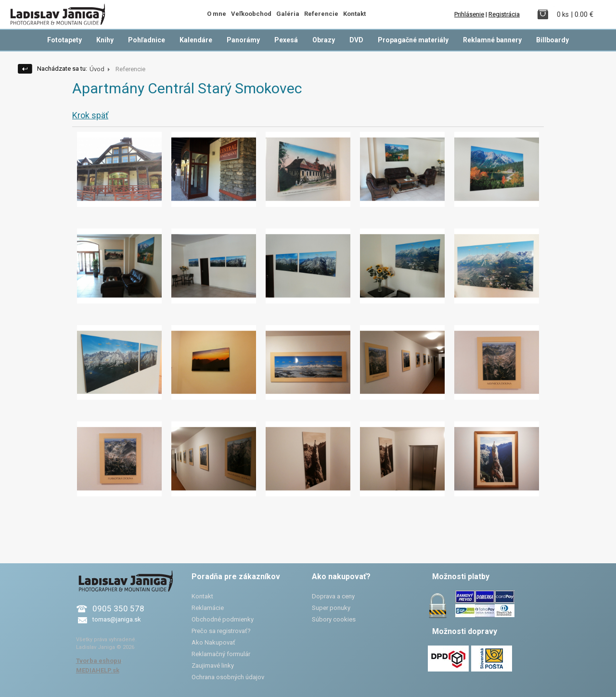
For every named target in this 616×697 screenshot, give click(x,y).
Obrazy (324, 40)
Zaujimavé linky (213, 665)
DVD (356, 40)
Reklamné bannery (492, 40)
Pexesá (286, 40)
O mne (217, 14)
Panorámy (243, 40)
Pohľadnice (147, 40)
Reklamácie (208, 608)
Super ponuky (331, 608)
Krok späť (90, 115)
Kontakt (354, 14)
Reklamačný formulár (221, 654)
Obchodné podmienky (223, 619)
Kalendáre (196, 40)
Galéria (288, 14)
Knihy (105, 40)
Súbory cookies (334, 619)
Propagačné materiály (413, 40)
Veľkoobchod (251, 14)
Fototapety (64, 40)
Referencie (321, 14)
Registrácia (504, 14)
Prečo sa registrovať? (221, 631)
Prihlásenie (469, 14)
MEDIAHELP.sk (98, 670)
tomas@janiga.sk (117, 619)
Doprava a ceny (333, 596)
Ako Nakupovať (213, 642)
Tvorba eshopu (99, 661)
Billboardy (552, 40)
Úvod (97, 69)
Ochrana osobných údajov (228, 677)
